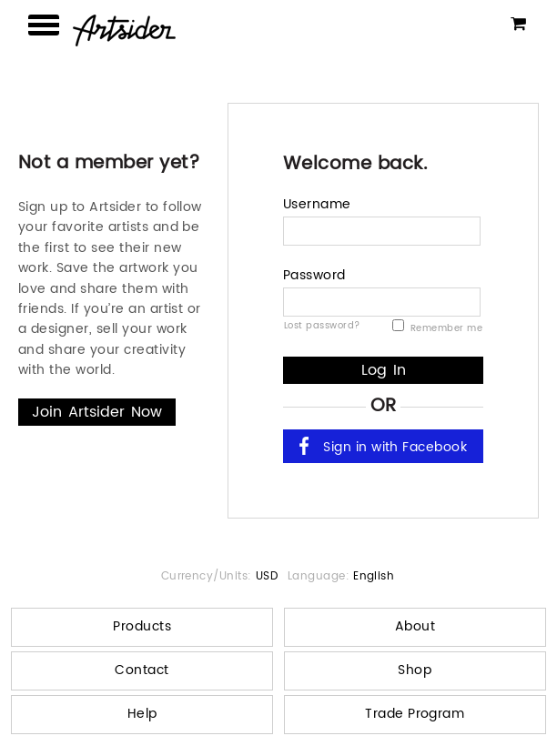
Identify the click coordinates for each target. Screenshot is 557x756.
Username (317, 204)
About (415, 626)
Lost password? (322, 325)
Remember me (437, 328)
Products (142, 626)
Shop (415, 670)
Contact (142, 670)
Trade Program (415, 714)
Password (314, 275)
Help (142, 714)
